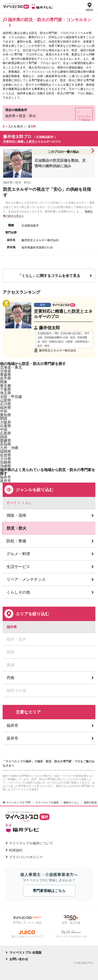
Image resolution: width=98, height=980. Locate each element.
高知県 (5, 444)
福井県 (5, 408)
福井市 (12, 725)
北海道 (5, 371)
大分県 (5, 459)
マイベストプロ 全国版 (25, 953)
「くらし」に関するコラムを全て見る (49, 276)
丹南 (10, 678)
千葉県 (5, 389)
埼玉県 (5, 393)
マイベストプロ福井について (31, 843)
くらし (27, 503)
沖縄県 (5, 466)
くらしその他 (18, 592)
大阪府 (5, 422)
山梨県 (5, 400)
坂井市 (12, 738)
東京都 (5, 386)
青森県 (5, 375)
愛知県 (5, 415)
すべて (12, 503)
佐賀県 (5, 455)
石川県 (5, 404)
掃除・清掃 (16, 515)
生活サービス (18, 567)
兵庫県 (5, 426)
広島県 (5, 433)
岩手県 (5, 378)
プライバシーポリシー (26, 857)
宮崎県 (5, 462)
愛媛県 (5, 440)
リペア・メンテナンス (26, 579)
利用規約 (16, 850)
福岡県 (5, 451)
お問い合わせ (19, 959)
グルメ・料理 (18, 554)
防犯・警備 (16, 541)
